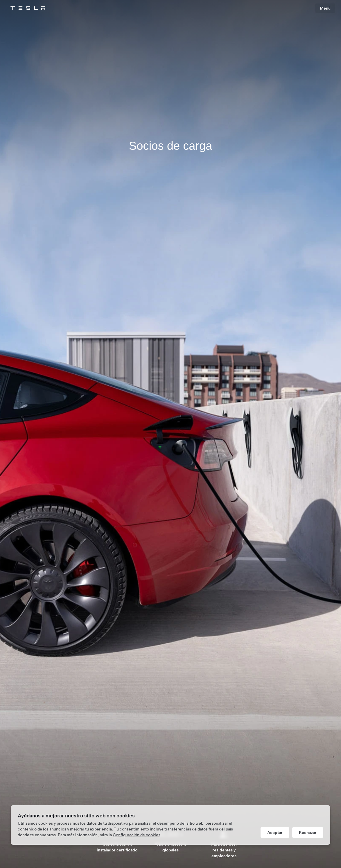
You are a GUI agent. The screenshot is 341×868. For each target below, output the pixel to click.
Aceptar (275, 833)
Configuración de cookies (137, 835)
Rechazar (308, 833)
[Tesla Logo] (28, 8)
